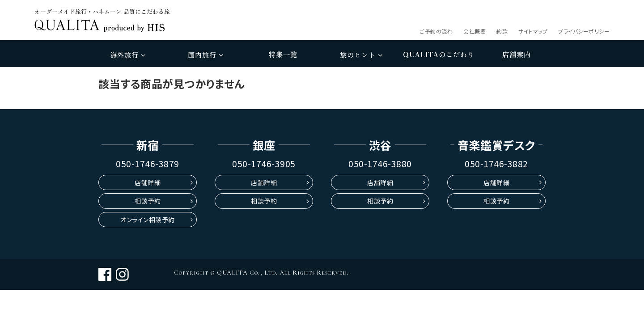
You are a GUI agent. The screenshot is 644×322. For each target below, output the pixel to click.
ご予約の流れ (436, 31)
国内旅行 (205, 55)
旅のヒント (361, 55)
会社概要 (475, 31)
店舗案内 (517, 54)
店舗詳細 (148, 182)
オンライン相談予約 (148, 220)
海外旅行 (128, 55)
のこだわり (439, 55)
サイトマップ (533, 31)
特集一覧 (283, 54)
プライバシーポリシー (584, 31)
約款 (502, 31)
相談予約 (148, 201)
